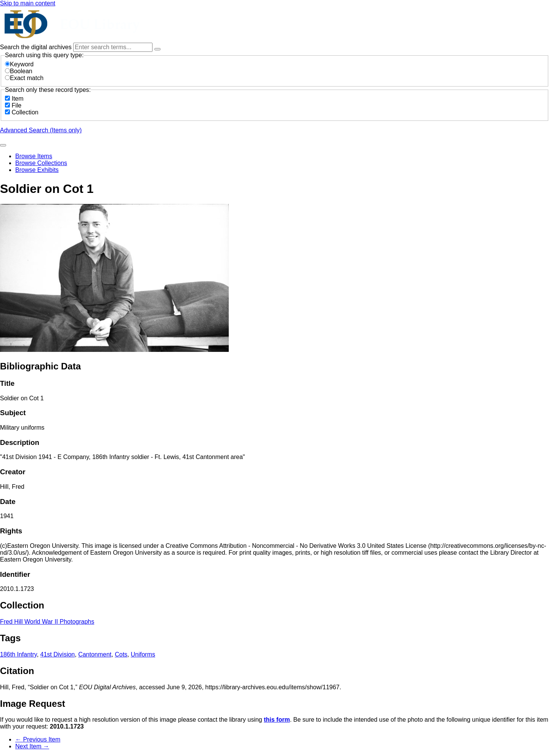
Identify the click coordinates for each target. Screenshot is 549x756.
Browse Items (34, 156)
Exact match (24, 78)
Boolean (19, 71)
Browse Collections (41, 163)
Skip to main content (28, 3)
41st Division (58, 654)
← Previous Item (38, 739)
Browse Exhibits (37, 170)
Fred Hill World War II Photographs (47, 622)
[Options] (157, 49)
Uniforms (143, 654)
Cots (121, 654)
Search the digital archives (37, 47)
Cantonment (95, 654)
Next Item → (32, 746)
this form (277, 720)
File (16, 105)
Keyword (19, 64)
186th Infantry (18, 654)
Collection (25, 112)
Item (17, 99)
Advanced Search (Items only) (41, 130)
